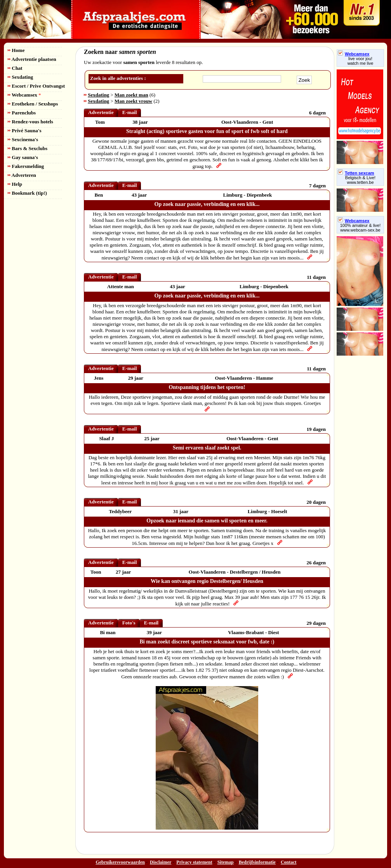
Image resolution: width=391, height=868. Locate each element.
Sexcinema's (23, 139)
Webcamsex (24, 95)
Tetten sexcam (356, 173)
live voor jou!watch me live (361, 61)
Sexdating (20, 77)
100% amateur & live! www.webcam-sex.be (361, 228)
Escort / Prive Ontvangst (36, 86)
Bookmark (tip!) (27, 193)
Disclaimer (161, 862)
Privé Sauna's (24, 131)
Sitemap (226, 862)
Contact (289, 862)
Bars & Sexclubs (28, 148)
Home (16, 50)
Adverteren (22, 175)
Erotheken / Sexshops (33, 104)
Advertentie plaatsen (32, 59)
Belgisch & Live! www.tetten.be (360, 180)
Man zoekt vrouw (133, 101)
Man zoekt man (131, 95)
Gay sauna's (23, 157)
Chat (15, 68)
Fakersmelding (26, 166)
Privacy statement (194, 862)
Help (15, 184)
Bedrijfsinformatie (257, 862)
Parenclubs (22, 113)
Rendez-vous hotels (30, 122)
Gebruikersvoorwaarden (120, 862)
